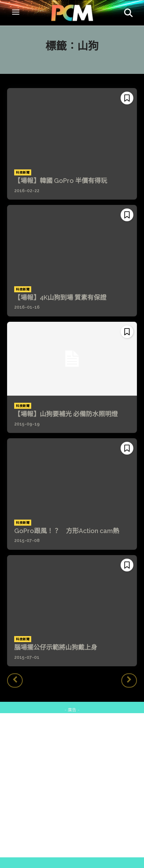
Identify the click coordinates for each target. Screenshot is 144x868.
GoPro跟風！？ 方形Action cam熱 (67, 531)
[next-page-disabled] (129, 680)
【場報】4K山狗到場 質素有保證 (60, 297)
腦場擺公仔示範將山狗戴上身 (56, 647)
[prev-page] (15, 680)
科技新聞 (23, 173)
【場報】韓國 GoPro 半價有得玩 (61, 181)
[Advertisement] (72, 785)
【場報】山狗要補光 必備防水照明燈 (66, 414)
